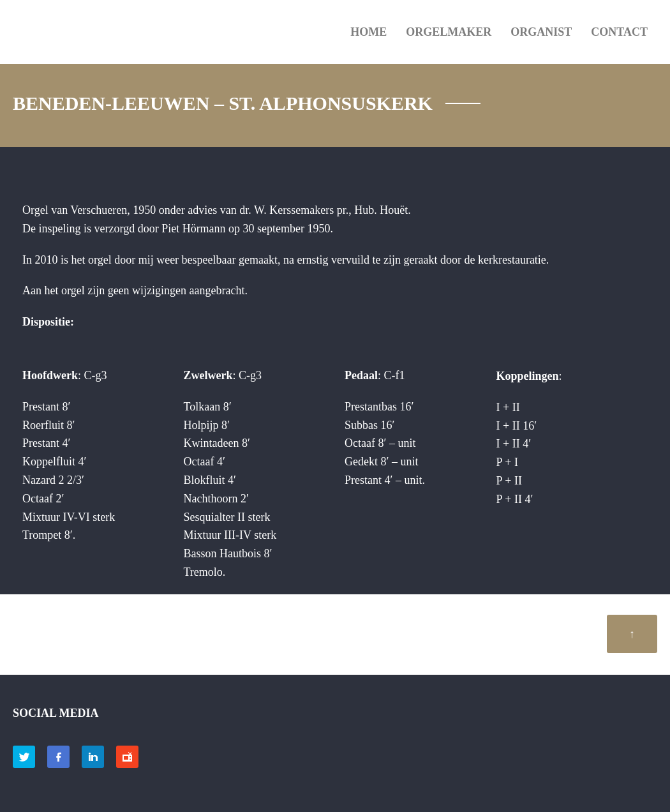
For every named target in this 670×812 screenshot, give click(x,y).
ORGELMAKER (449, 32)
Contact (619, 32)
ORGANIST (541, 32)
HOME (368, 32)
